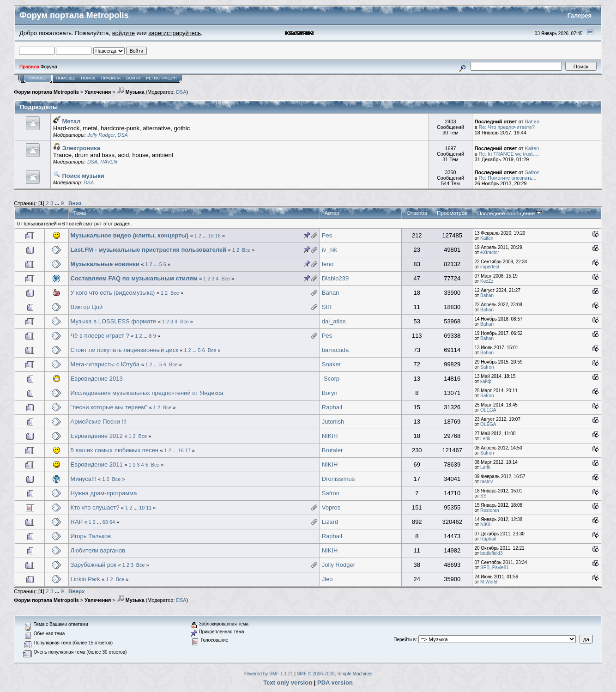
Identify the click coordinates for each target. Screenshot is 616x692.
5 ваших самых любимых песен (115, 450)
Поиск (88, 78)
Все (246, 250)
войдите (124, 33)
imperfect (490, 267)
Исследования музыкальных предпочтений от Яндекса (147, 393)
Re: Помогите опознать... (507, 178)
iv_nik (329, 250)
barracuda (335, 350)
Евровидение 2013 (97, 379)
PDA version (335, 683)
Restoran (490, 510)
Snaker (331, 364)
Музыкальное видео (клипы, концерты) (130, 235)
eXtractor (490, 252)
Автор (332, 213)
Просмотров (452, 213)
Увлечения (98, 92)
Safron (532, 172)
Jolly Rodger (101, 135)
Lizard (330, 522)
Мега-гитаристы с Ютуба (105, 364)
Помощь (66, 78)
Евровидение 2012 (97, 436)
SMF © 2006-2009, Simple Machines (335, 674)
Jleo (327, 579)
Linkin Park (85, 579)
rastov (486, 482)
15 (211, 236)
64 (112, 522)
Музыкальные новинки (105, 264)
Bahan (532, 121)
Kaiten (532, 148)
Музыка (131, 92)
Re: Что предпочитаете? (507, 127)
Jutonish (333, 422)
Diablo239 (335, 278)
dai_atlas (334, 321)
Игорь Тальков (91, 536)
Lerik (485, 439)
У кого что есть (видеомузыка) (113, 293)
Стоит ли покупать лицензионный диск (124, 350)
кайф (486, 381)
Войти (133, 78)
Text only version (288, 683)
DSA (181, 92)
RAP (77, 522)
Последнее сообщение (509, 213)
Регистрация (161, 78)
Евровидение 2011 (97, 464)
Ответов (417, 213)
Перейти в (405, 640)
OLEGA (488, 410)
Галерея (580, 15)
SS (483, 496)
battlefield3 (491, 553)
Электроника (77, 148)
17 (188, 450)
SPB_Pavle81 (495, 568)
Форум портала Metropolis (46, 92)
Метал (67, 121)
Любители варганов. (99, 550)
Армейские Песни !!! (99, 422)
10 (142, 508)
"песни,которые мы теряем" (109, 407)
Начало (37, 78)
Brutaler (332, 450)
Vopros (331, 507)
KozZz (487, 281)
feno (328, 264)
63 (105, 522)
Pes (327, 235)
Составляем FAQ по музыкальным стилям (134, 278)
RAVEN (109, 162)
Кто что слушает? (95, 507)
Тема (80, 213)
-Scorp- (332, 379)
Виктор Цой (87, 307)
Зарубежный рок (94, 565)
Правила (111, 78)
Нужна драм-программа (104, 493)
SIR (327, 307)
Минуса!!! (84, 479)
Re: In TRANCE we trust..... (509, 154)
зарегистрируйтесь (175, 33)
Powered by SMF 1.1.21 (269, 674)
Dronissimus (338, 479)
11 (149, 508)
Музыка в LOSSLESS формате (114, 321)
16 (218, 236)
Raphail (332, 407)
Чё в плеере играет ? (101, 336)
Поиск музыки (79, 176)
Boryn (330, 393)
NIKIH (330, 436)
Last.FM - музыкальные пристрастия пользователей (149, 250)
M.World (489, 582)
